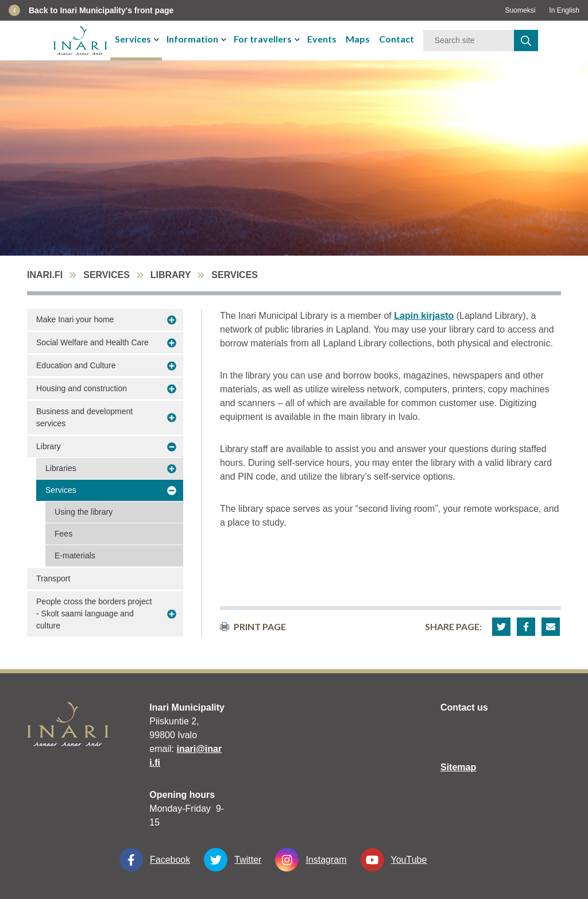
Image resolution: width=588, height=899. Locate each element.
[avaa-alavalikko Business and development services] (172, 418)
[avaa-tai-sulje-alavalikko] (158, 39)
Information (192, 39)
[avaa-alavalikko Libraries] (172, 469)
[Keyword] (469, 40)
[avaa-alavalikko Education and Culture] (172, 366)
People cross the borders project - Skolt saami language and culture (94, 614)
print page (253, 626)
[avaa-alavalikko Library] (172, 447)
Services (133, 39)
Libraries (61, 468)
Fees (63, 534)
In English (564, 10)
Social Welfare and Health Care (92, 342)
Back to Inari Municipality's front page (101, 10)
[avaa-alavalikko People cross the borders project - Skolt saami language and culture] (172, 614)
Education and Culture (76, 365)
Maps (358, 39)
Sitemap (458, 767)
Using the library (84, 512)
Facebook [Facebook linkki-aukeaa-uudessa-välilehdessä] (155, 860)
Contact (396, 39)
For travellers (263, 39)
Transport (53, 578)
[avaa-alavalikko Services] (172, 491)
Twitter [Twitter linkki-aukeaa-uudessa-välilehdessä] (233, 860)
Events (322, 39)
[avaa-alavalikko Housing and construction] (172, 389)
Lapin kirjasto (424, 316)
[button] (501, 627)
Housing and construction (82, 388)
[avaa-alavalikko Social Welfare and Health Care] (172, 343)
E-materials (75, 555)
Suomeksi (521, 10)
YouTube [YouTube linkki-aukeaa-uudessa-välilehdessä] (394, 860)
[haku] (526, 40)
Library (171, 275)
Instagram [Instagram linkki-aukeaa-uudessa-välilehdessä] (311, 860)
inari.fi (45, 275)
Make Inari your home (75, 319)
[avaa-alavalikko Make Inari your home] (172, 320)
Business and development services (84, 417)
